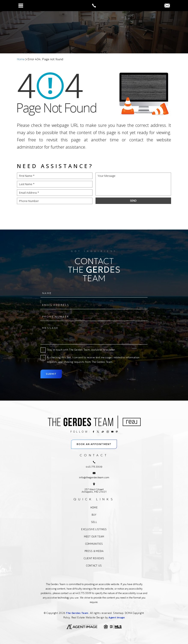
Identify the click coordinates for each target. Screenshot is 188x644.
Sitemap (118, 613)
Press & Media (94, 551)
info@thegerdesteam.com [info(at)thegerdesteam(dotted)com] (94, 477)
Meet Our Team (94, 537)
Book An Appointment (94, 444)
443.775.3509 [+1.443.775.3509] (94, 467)
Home (94, 508)
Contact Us (94, 566)
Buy (94, 515)
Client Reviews (94, 558)
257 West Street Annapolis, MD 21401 (94, 490)
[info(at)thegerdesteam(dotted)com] (167, 6)
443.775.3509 (83, 593)
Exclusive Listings (94, 529)
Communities (94, 544)
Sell (94, 522)
